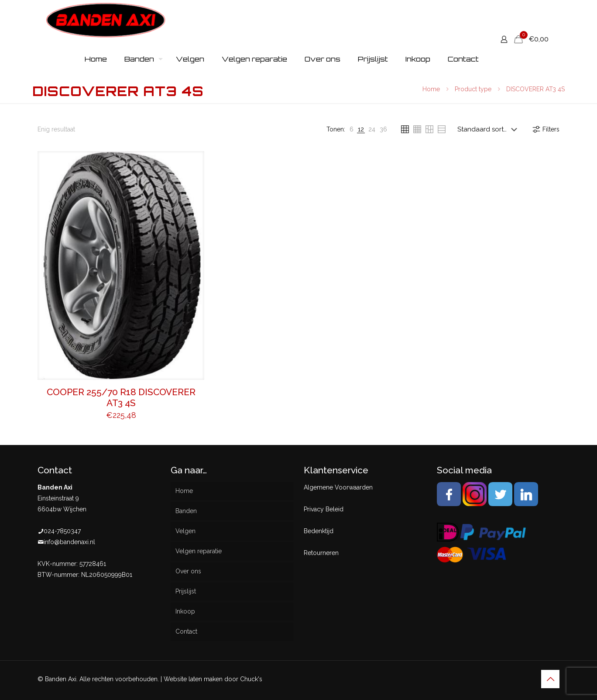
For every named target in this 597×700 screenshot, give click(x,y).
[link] (352, 129)
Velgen (185, 531)
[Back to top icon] (550, 679)
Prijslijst (186, 591)
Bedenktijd (319, 531)
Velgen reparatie (199, 551)
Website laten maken (193, 679)
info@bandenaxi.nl (69, 542)
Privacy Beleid (324, 509)
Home (431, 89)
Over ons (188, 571)
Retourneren (321, 553)
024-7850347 (62, 531)
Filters (546, 129)
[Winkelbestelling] (489, 129)
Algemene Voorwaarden (338, 487)
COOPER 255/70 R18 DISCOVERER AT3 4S (121, 397)
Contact (186, 631)
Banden (186, 511)
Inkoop (185, 611)
